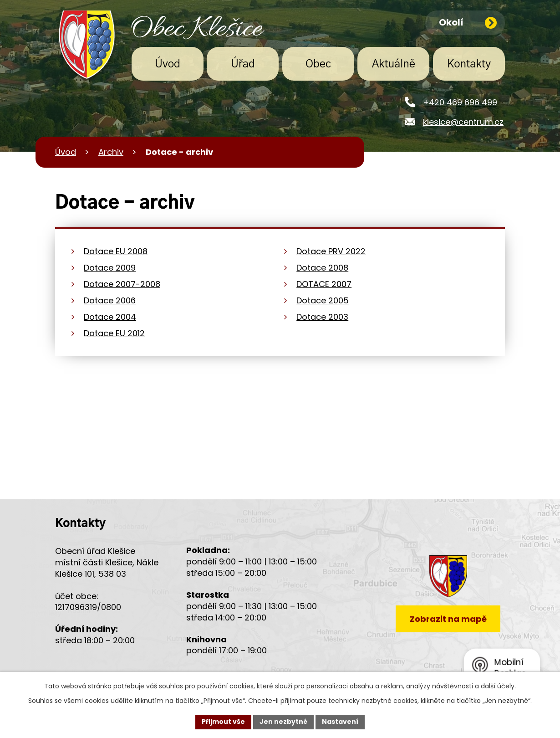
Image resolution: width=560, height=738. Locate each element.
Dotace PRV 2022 (331, 251)
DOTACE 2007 (324, 284)
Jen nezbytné (283, 722)
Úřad (243, 64)
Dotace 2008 (322, 268)
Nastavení (340, 722)
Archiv (111, 152)
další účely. (498, 686)
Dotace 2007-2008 (122, 284)
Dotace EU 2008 (116, 251)
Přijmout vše (223, 722)
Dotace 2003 (322, 317)
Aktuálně (394, 64)
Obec (318, 64)
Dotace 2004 (110, 317)
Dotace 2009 (110, 268)
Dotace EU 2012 (114, 333)
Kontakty (469, 64)
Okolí (468, 22)
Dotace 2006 (110, 300)
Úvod (168, 64)
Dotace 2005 (323, 300)
